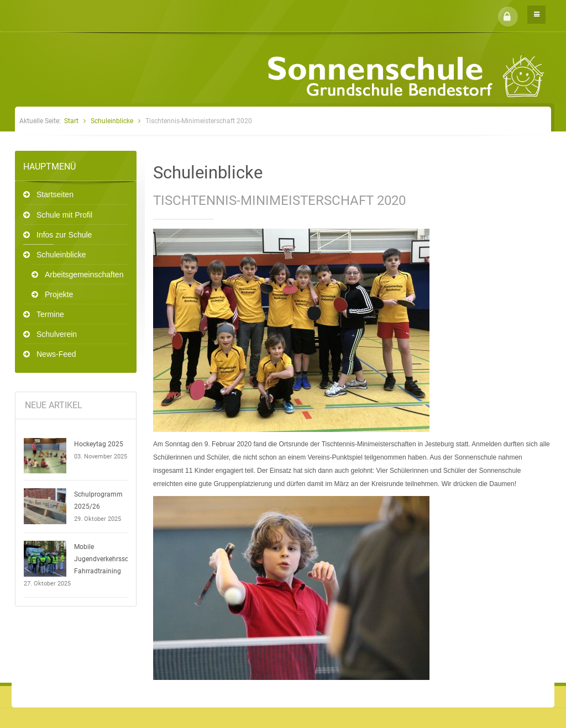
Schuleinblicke (112, 121)
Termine (50, 314)
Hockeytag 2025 (99, 444)
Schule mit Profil (64, 215)
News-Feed (56, 354)
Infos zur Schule (64, 235)
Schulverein (57, 334)
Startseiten (55, 194)
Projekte (59, 294)
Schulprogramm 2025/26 (98, 500)
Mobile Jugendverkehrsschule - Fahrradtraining (109, 559)
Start (71, 121)
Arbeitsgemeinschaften (84, 275)
